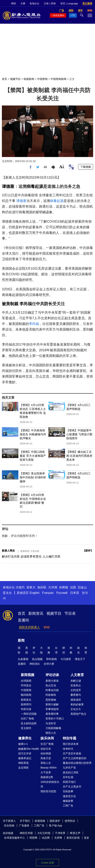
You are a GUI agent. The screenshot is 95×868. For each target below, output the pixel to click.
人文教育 (77, 675)
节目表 (70, 613)
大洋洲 (53, 587)
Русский (62, 593)
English (34, 593)
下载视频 (86, 167)
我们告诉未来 (71, 744)
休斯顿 (64, 587)
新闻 (21, 640)
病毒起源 (35, 186)
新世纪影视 (73, 838)
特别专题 (70, 738)
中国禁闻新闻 (58, 79)
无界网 (58, 838)
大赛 (23, 3)
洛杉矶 (42, 587)
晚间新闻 (26, 695)
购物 (47, 627)
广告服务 (24, 826)
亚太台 (7, 593)
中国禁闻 (42, 79)
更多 (87, 838)
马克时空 (51, 723)
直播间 (23, 620)
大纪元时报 (44, 833)
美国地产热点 (78, 714)
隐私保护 (55, 821)
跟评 (88, 551)
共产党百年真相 (72, 753)
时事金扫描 (52, 690)
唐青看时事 (52, 714)
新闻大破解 (52, 704)
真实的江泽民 (71, 772)
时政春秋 (51, 695)
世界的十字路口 (55, 719)
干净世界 (60, 833)
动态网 (46, 838)
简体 (53, 3)
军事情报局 (52, 709)
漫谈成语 (76, 700)
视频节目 (15, 79)
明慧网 (33, 838)
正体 (46, 3)
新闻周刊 (26, 704)
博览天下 (80, 659)
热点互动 (51, 685)
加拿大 (31, 587)
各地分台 (34, 3)
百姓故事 (68, 791)
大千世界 (46, 772)
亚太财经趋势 (29, 723)
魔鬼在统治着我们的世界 (77, 763)
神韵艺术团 (26, 833)
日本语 (75, 593)
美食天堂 (46, 758)
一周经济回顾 (29, 714)
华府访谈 (26, 709)
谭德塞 (8, 186)
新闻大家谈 (52, 681)
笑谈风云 (76, 685)
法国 (73, 587)
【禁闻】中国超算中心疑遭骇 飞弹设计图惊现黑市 (79, 434)
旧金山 (82, 587)
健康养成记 (25, 758)
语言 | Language (69, 3)
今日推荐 (66, 659)
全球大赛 (49, 664)
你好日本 (46, 749)
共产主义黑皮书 (72, 787)
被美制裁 (10, 304)
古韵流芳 (76, 690)
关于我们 (25, 821)
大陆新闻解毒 (53, 728)
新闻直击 (26, 700)
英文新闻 (87, 3)
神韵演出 (35, 664)
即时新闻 (52, 659)
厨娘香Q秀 (47, 777)
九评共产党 (69, 768)
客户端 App (56, 826)
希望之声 (75, 833)
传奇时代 (68, 749)
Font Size (62, 167)
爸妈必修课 (77, 704)
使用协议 (70, 821)
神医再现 (23, 763)
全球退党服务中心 (14, 838)
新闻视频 (28, 675)
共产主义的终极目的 (75, 758)
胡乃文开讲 (25, 753)
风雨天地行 (69, 782)
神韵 (13, 3)
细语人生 (51, 733)
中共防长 (44, 304)
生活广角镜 (47, 744)
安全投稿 (9, 826)
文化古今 (76, 709)
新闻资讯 (36, 613)
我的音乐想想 (48, 791)
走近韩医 (23, 768)
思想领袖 (51, 700)
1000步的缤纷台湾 (50, 784)
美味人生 (46, 763)
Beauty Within (49, 768)
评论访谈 (52, 675)
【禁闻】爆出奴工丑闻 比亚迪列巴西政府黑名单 (79, 456)
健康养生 (25, 738)
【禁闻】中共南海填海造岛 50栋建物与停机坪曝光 (33, 434)
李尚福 (26, 304)
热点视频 (37, 659)
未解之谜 (76, 681)
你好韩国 (46, 753)
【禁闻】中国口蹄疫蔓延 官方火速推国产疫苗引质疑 (33, 456)
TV (74, 15)
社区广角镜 (27, 719)
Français (48, 593)
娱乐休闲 (47, 738)
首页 (4, 79)
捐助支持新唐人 (29, 627)
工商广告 (68, 806)
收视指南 (40, 821)
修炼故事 (68, 801)
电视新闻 (29, 79)
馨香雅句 (76, 695)
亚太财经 (26, 728)
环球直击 (26, 685)
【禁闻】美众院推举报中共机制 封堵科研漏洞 (33, 477)
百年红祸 (68, 777)
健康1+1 (23, 744)
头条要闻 (23, 659)
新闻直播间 (59, 15)
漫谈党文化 (69, 796)
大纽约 (20, 587)
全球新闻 (26, 681)
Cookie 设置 (47, 863)
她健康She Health (29, 749)
